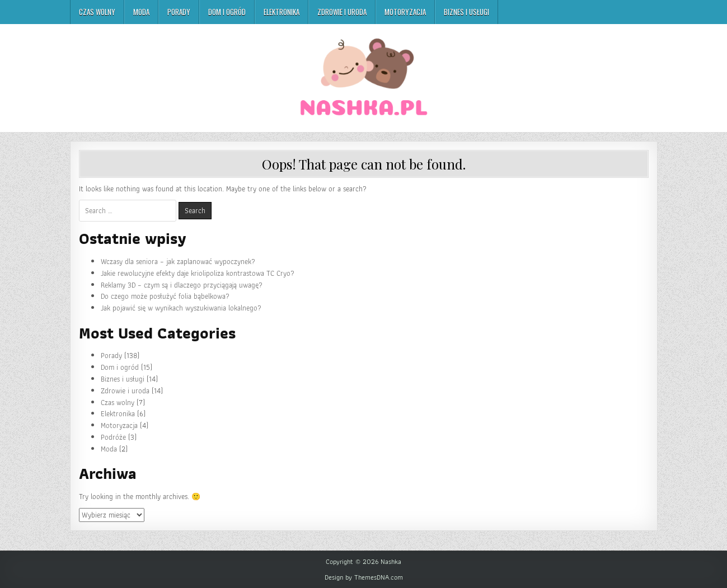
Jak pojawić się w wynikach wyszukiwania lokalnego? (181, 308)
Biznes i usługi (466, 12)
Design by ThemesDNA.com (364, 577)
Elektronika (282, 12)
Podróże (113, 437)
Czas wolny (97, 12)
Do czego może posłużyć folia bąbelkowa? (165, 296)
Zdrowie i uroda (342, 12)
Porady (179, 12)
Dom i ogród (227, 12)
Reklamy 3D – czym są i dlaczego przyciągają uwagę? (182, 285)
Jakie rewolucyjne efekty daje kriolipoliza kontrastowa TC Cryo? (198, 273)
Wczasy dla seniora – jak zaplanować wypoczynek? (178, 262)
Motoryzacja (405, 12)
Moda (141, 12)
